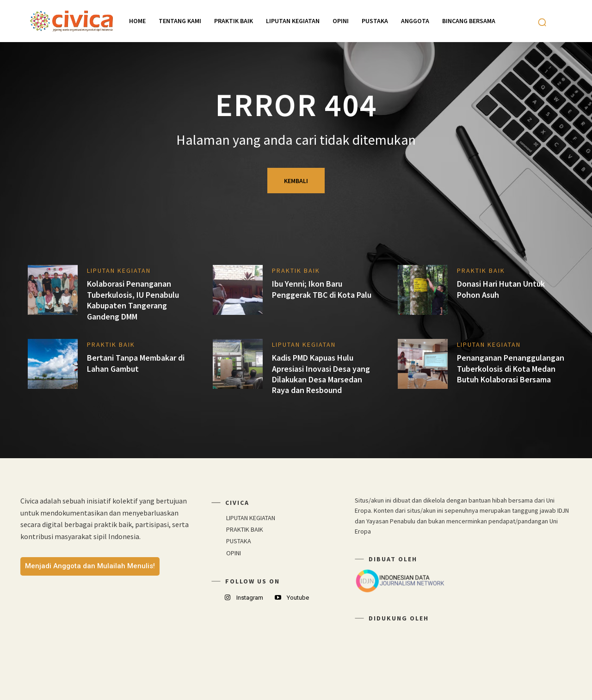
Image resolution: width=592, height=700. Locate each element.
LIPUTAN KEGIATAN (119, 270)
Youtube (298, 598)
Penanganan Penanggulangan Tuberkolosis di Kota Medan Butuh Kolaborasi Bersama (511, 368)
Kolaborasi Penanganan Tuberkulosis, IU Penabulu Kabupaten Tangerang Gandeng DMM (133, 300)
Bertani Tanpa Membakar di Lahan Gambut (136, 363)
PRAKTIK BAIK (296, 270)
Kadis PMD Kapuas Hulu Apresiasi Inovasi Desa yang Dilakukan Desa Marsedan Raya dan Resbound (321, 374)
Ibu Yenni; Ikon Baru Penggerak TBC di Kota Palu (322, 289)
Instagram (250, 598)
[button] (542, 22)
